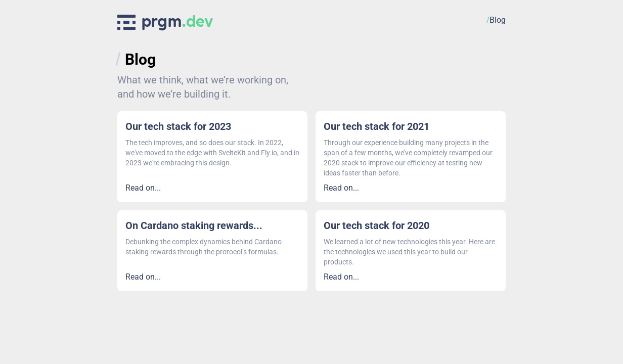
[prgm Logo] (165, 20)
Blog (140, 59)
